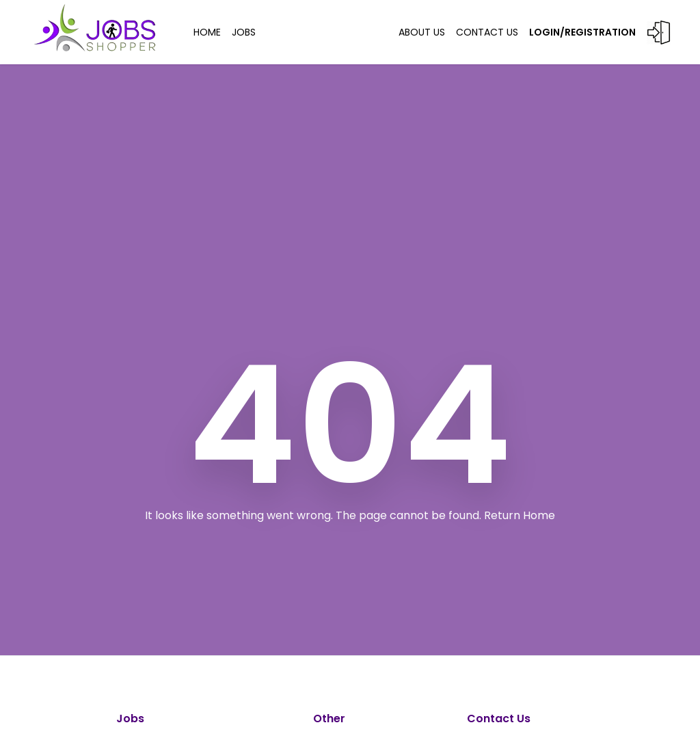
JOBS (244, 32)
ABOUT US (422, 32)
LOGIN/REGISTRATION (600, 32)
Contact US (487, 32)
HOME (207, 32)
